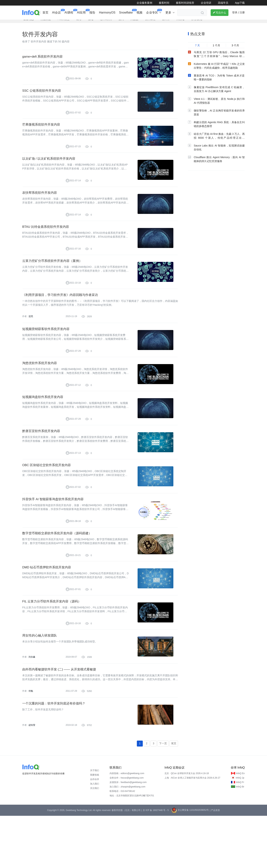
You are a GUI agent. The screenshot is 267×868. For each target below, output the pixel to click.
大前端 (180, 23)
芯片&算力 (106, 23)
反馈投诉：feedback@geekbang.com (128, 834)
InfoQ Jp (240, 830)
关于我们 (95, 823)
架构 (121, 23)
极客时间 (164, 3)
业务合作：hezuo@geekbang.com (127, 830)
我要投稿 (95, 827)
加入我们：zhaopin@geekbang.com (127, 839)
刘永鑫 (32, 703)
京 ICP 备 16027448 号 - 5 (156, 862)
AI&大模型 (64, 23)
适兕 (31, 338)
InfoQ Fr (240, 834)
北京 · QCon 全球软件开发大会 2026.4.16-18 (187, 826)
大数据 (134, 23)
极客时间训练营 (185, 3)
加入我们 (95, 836)
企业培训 (206, 3)
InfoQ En (240, 826)
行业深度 (46, 23)
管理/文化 (197, 23)
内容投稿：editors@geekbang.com (127, 826)
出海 (79, 23)
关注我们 (95, 840)
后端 (91, 23)
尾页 (174, 796)
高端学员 (223, 3)
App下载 (240, 3)
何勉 (31, 739)
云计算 (166, 23)
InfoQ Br (240, 839)
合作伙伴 (95, 832)
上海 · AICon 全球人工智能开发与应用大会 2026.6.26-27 (192, 830)
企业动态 (29, 23)
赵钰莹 (32, 776)
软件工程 (150, 23)
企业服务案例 (144, 3)
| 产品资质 (215, 862)
